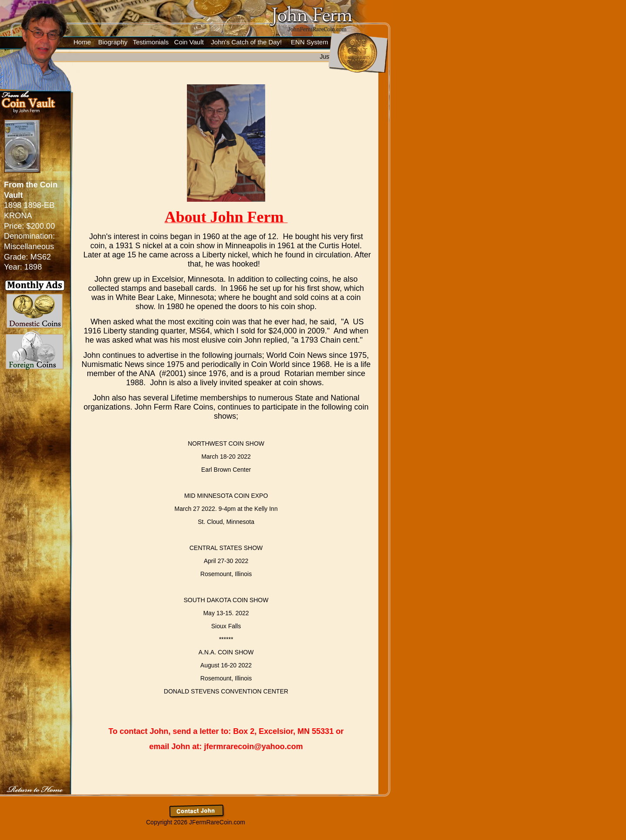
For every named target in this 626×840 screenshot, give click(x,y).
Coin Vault (189, 42)
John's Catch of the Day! (246, 42)
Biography (113, 42)
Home (82, 42)
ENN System (310, 42)
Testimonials (150, 42)
